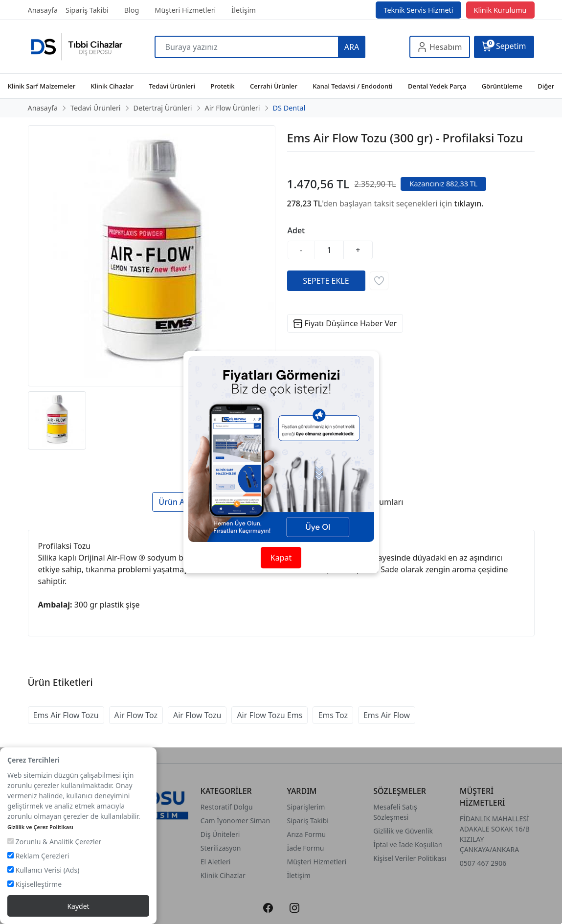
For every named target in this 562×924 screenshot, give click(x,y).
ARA (352, 47)
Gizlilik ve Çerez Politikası (40, 827)
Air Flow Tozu (197, 715)
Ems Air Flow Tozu (66, 715)
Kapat (281, 558)
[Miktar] (329, 250)
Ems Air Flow (387, 715)
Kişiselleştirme (34, 884)
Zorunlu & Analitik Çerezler (54, 842)
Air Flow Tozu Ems (270, 715)
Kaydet (78, 906)
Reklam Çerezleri (38, 856)
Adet (296, 230)
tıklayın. (469, 203)
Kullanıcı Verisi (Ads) (43, 870)
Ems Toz (333, 715)
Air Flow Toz (136, 715)
